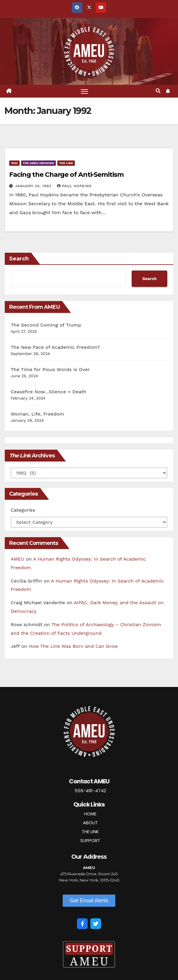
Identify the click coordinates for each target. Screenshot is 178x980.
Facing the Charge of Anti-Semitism (66, 175)
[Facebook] (82, 924)
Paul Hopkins (74, 186)
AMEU (18, 559)
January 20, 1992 (34, 186)
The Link (66, 163)
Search (19, 259)
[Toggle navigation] (84, 91)
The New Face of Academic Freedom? (55, 347)
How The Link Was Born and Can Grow (73, 646)
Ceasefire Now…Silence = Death (48, 392)
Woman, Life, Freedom (37, 414)
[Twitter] (96, 924)
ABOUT (90, 823)
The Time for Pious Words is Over (50, 369)
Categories (23, 510)
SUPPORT (90, 840)
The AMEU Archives (38, 163)
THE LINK (90, 832)
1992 (14, 163)
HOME (90, 814)
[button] (158, 91)
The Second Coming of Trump (46, 325)
